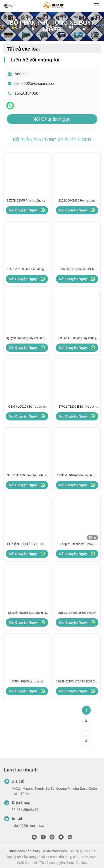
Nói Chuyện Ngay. (52, 119)
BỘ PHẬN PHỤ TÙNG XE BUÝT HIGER (27, 544)
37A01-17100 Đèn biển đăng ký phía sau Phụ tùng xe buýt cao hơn (27, 269)
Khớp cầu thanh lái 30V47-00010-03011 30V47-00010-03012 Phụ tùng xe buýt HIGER (77, 544)
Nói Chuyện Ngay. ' (27, 210)
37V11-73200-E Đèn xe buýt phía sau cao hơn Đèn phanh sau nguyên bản (77, 407)
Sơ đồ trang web (54, 851)
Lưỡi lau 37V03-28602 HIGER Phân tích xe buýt (77, 613)
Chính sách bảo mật (23, 851)
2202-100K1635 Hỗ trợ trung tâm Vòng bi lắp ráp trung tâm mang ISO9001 (77, 201)
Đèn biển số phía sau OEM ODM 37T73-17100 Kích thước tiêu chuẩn (77, 269)
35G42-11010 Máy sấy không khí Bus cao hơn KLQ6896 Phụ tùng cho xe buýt (77, 338)
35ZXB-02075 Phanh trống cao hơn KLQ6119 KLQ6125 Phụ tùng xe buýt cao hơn (27, 201)
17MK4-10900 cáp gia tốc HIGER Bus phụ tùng (27, 682)
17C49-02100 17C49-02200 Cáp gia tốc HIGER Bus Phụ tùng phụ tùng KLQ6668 (77, 682)
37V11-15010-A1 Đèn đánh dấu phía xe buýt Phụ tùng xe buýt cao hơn (77, 476)
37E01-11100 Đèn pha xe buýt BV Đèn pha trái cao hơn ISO (27, 476)
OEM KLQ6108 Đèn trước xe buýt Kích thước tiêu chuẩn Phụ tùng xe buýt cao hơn (27, 407)
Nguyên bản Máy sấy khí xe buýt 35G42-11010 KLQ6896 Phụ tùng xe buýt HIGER (27, 338)
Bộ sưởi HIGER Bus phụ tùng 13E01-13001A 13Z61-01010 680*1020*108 (27, 613)
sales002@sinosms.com (36, 84)
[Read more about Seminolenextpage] (86, 731)
